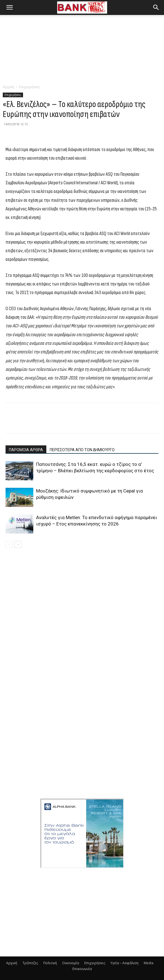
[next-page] (18, 544)
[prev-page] (9, 544)
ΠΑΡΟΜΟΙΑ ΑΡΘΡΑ (26, 450)
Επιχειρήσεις (30, 87)
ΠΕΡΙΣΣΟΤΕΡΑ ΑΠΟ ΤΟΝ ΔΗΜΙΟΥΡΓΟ (82, 450)
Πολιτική (50, 963)
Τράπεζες (30, 963)
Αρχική (8, 87)
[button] (9, 7)
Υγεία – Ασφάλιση (124, 963)
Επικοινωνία (82, 969)
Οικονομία (71, 963)
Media (149, 963)
